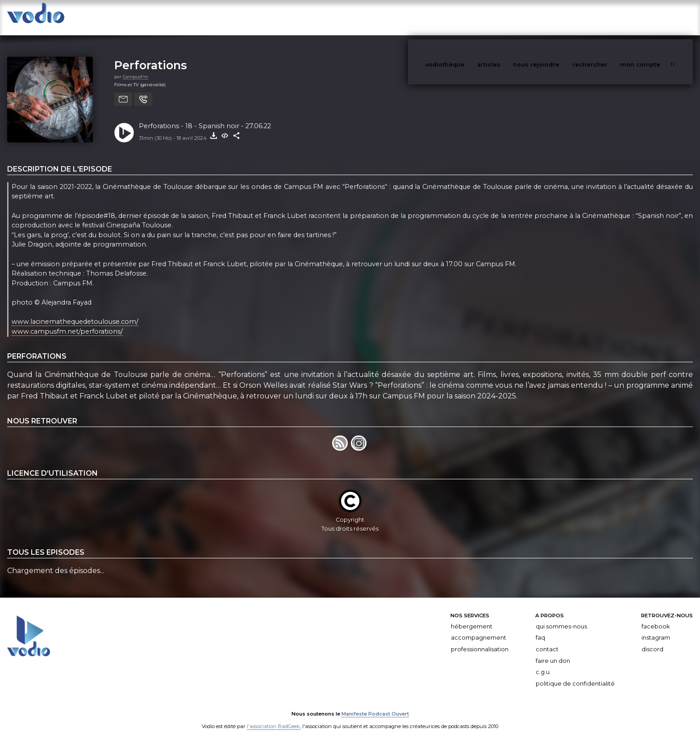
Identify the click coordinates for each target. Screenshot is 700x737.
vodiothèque (467, 17)
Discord (652, 640)
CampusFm (135, 68)
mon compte (655, 17)
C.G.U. (543, 663)
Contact (547, 640)
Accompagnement (479, 629)
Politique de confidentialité (575, 675)
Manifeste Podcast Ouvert (375, 705)
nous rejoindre (554, 17)
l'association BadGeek (273, 717)
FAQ (540, 629)
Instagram (656, 629)
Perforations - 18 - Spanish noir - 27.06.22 (205, 117)
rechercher (606, 17)
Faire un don (553, 652)
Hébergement (472, 618)
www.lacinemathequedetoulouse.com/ (75, 313)
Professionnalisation (480, 640)
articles (509, 17)
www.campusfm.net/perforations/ (67, 322)
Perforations (151, 56)
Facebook (656, 618)
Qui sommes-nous (561, 618)
